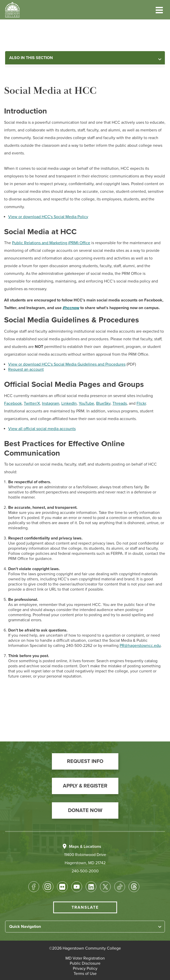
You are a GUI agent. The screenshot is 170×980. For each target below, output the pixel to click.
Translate (85, 907)
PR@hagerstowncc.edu (140, 646)
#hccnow (71, 308)
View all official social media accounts (42, 429)
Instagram (51, 403)
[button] (159, 10)
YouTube (86, 403)
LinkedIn (69, 403)
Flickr (141, 403)
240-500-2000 (85, 871)
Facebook (13, 403)
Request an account (26, 369)
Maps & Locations (85, 847)
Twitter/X (32, 403)
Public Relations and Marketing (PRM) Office (51, 243)
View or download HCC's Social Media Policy (48, 217)
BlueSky (103, 403)
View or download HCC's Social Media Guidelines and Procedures (67, 364)
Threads (120, 403)
